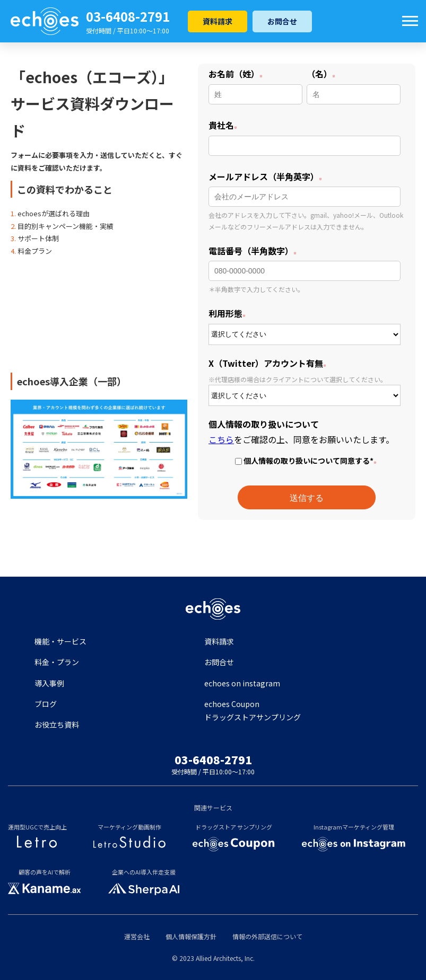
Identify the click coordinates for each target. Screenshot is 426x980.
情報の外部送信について (267, 936)
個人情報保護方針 (191, 936)
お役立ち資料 (57, 725)
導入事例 (49, 683)
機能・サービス (60, 641)
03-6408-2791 (128, 16)
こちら (221, 439)
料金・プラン (57, 662)
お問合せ (282, 21)
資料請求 (218, 21)
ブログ (46, 704)
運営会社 (137, 936)
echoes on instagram (242, 683)
